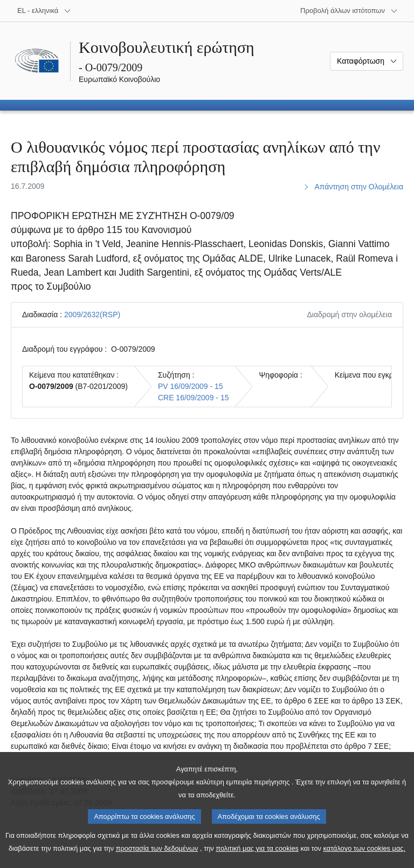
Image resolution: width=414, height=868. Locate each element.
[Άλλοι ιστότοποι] (349, 11)
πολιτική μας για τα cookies (257, 860)
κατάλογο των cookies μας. (365, 860)
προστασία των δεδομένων (157, 860)
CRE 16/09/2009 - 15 (194, 398)
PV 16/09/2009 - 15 (191, 386)
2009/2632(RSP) (92, 315)
